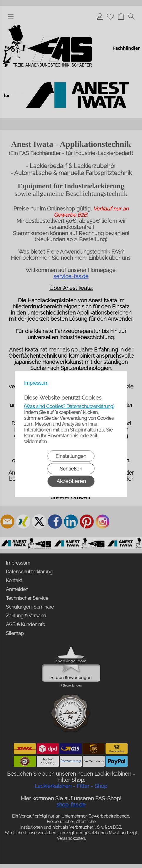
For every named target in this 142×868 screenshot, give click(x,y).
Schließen (71, 468)
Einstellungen (71, 456)
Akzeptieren (71, 481)
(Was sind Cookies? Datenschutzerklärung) (69, 406)
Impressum (36, 383)
